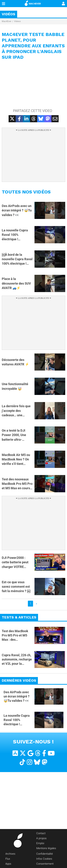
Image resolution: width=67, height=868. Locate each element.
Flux (8, 859)
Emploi (40, 843)
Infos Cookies (44, 859)
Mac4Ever (7, 21)
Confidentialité (45, 854)
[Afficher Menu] (4, 4)
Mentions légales (46, 848)
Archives (10, 854)
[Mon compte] (63, 4)
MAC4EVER (33, 3)
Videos (17, 21)
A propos (41, 838)
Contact (41, 833)
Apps (8, 864)
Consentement (45, 864)
